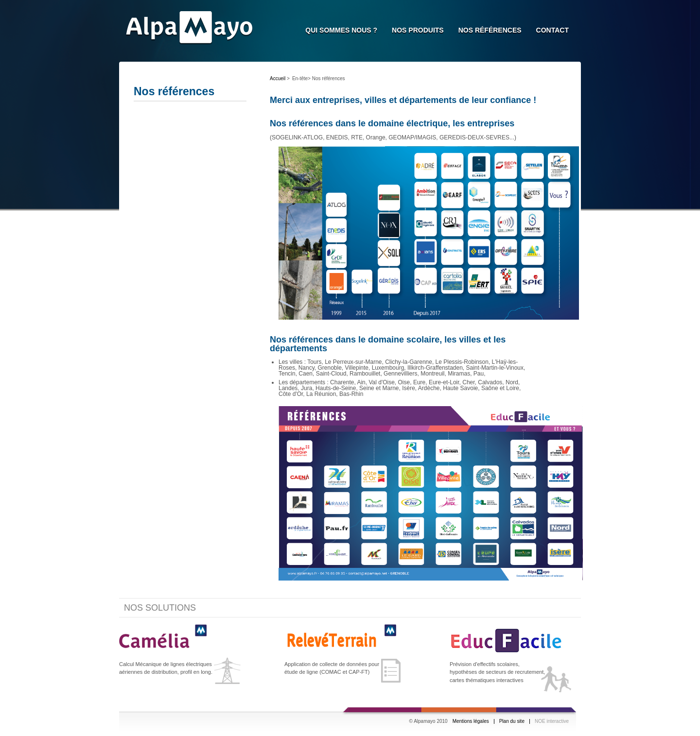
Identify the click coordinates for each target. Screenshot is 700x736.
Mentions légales (471, 721)
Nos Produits (418, 30)
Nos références (490, 30)
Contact (552, 30)
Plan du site (512, 721)
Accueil (278, 78)
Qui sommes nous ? (341, 30)
